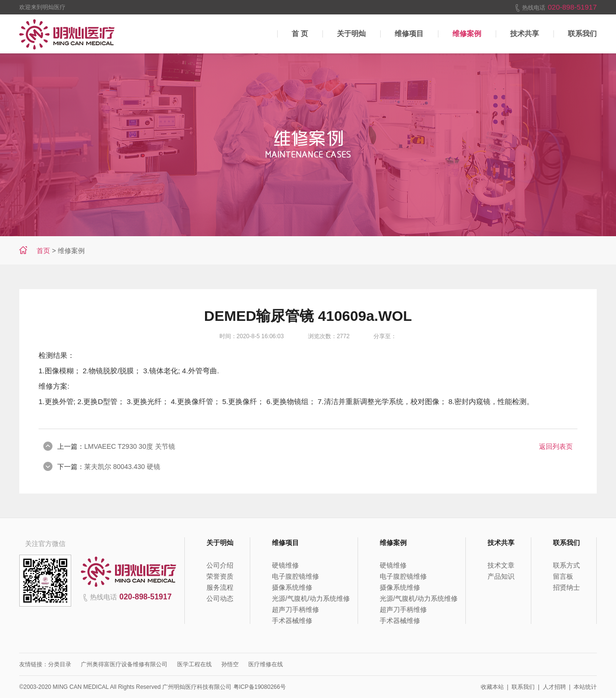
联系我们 (582, 33)
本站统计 (585, 687)
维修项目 (409, 33)
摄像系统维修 (292, 587)
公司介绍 (220, 565)
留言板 (563, 576)
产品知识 (501, 576)
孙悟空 (230, 664)
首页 (43, 251)
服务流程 (220, 587)
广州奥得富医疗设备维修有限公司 (124, 664)
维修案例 (467, 33)
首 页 (300, 33)
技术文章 (501, 565)
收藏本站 (492, 687)
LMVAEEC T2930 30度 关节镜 (130, 446)
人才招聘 (554, 687)
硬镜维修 (285, 565)
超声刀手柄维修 (295, 609)
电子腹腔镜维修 (295, 576)
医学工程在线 (194, 664)
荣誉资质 (220, 576)
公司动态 (220, 598)
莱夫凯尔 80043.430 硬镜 (122, 467)
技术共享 (525, 33)
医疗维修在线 (266, 664)
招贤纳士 (566, 587)
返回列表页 (556, 446)
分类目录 (60, 664)
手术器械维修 (292, 621)
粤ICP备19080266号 (260, 687)
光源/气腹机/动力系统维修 (311, 598)
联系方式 (566, 565)
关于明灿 (351, 33)
